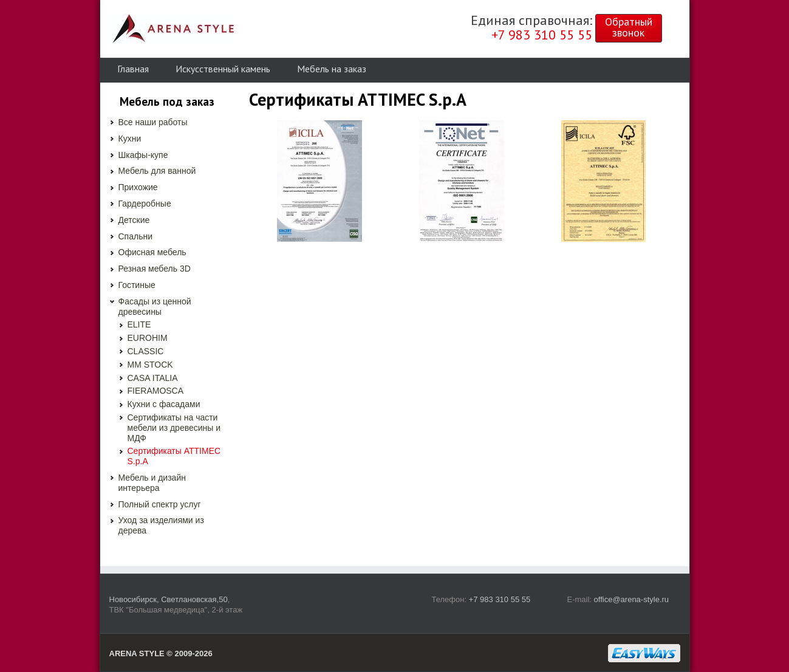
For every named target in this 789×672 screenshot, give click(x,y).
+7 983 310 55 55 (500, 599)
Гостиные (137, 285)
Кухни (130, 139)
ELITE (139, 324)
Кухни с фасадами (164, 404)
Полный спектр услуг (160, 504)
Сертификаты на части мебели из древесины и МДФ (174, 428)
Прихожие (138, 187)
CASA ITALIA (153, 378)
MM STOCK (150, 365)
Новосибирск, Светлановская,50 (169, 599)
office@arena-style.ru (632, 599)
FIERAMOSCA (156, 391)
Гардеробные (145, 204)
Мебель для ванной (157, 171)
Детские (134, 220)
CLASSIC (146, 351)
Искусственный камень (223, 69)
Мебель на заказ (332, 69)
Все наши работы (153, 122)
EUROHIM (148, 338)
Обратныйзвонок (629, 27)
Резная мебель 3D (155, 269)
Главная (133, 69)
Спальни (136, 236)
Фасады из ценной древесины (155, 307)
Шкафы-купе (143, 155)
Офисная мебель (152, 252)
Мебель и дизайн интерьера (152, 483)
